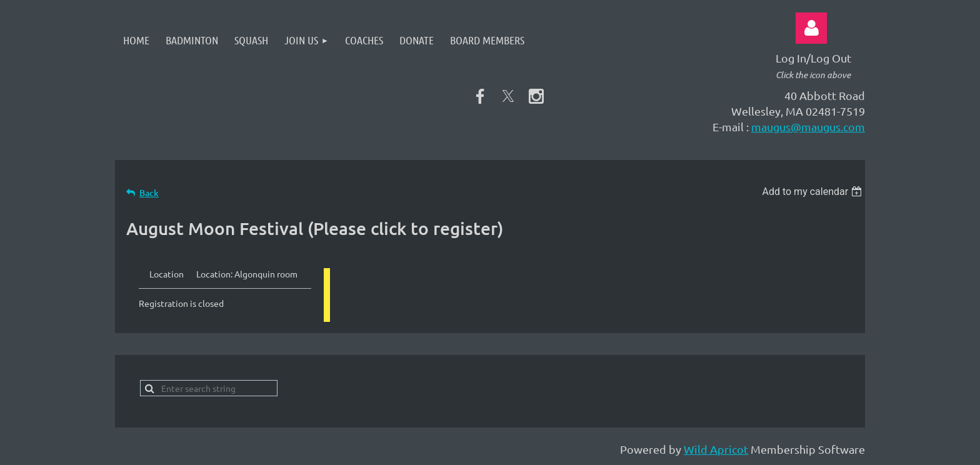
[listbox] (813, 192)
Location (167, 274)
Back (149, 193)
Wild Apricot (716, 449)
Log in (811, 28)
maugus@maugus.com (808, 127)
